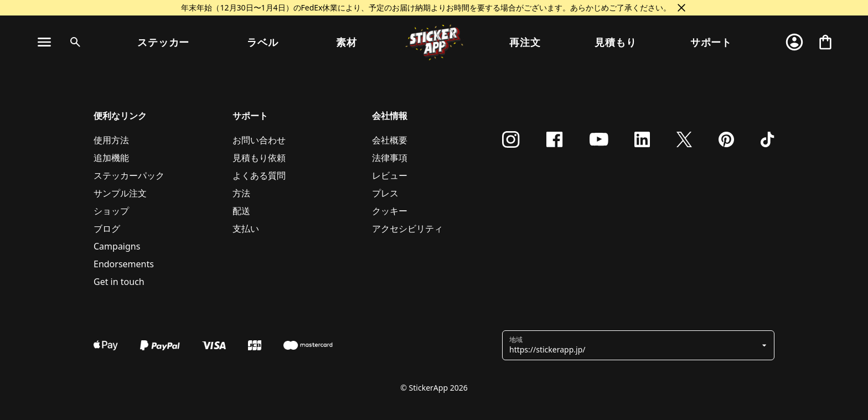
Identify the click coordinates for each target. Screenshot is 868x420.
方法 (241, 193)
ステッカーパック (129, 175)
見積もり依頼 (259, 158)
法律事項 (390, 158)
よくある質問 (259, 175)
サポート (711, 42)
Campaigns (117, 246)
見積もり (616, 42)
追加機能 (111, 158)
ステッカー (164, 42)
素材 (347, 42)
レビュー (390, 175)
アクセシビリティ (407, 229)
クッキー (390, 211)
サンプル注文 (120, 193)
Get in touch (119, 282)
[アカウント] (794, 42)
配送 (241, 211)
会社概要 (390, 140)
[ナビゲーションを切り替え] (44, 42)
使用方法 (111, 140)
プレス (385, 193)
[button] (634, 345)
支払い (246, 229)
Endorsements (124, 264)
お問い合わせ (259, 140)
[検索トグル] (73, 42)
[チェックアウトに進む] (825, 42)
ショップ (111, 211)
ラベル (263, 42)
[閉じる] (681, 8)
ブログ (107, 229)
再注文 (525, 42)
